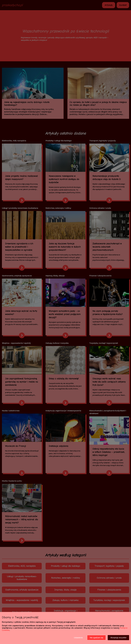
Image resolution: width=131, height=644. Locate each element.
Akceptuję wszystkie (118, 638)
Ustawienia (78, 638)
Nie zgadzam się (96, 638)
